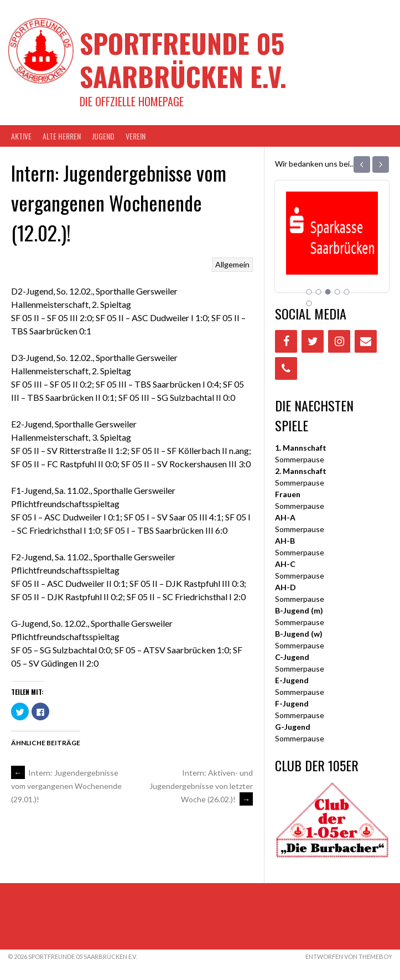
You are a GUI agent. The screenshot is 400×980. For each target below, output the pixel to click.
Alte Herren (62, 136)
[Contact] (366, 341)
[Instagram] (339, 341)
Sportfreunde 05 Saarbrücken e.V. (183, 60)
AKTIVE (21, 136)
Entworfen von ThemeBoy (349, 956)
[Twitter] (313, 341)
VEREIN (136, 136)
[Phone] (286, 368)
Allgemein (232, 264)
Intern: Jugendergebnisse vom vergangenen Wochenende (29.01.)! (66, 786)
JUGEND (103, 136)
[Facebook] (286, 341)
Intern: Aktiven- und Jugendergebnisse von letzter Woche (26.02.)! (201, 786)
